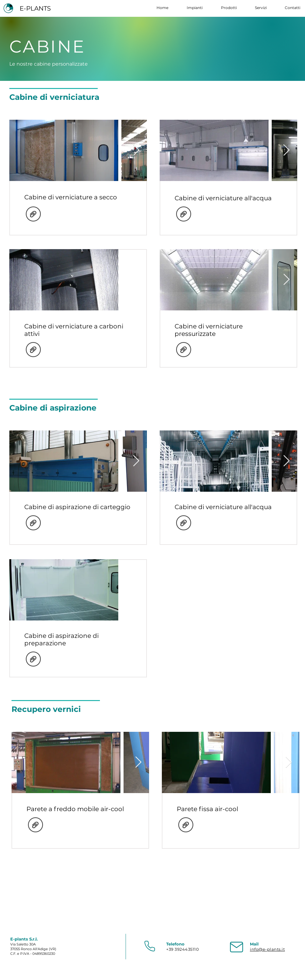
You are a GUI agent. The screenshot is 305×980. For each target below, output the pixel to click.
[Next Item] (136, 150)
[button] (224, 8)
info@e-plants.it (267, 949)
